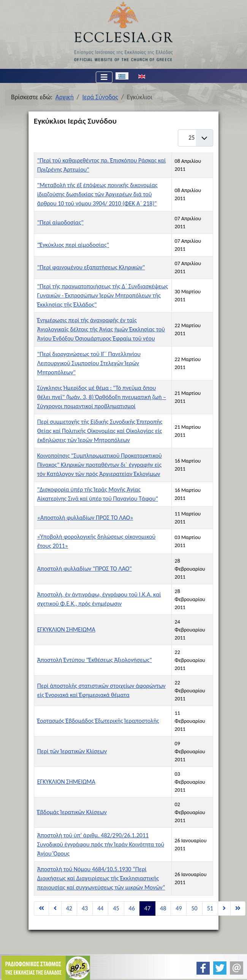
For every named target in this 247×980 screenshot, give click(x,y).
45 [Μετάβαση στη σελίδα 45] (116, 908)
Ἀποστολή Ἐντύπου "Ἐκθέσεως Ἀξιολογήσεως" (95, 660)
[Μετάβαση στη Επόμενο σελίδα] (224, 908)
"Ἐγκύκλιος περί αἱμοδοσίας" (73, 245)
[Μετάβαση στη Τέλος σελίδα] (238, 908)
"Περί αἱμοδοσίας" (60, 222)
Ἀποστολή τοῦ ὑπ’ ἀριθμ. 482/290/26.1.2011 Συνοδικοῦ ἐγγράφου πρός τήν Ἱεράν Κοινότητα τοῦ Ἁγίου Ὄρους (101, 844)
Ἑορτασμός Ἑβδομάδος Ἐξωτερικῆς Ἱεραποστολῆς (98, 721)
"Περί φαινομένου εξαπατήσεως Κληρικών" (91, 267)
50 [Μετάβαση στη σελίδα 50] (194, 908)
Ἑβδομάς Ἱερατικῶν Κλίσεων (72, 812)
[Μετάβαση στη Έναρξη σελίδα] (41, 908)
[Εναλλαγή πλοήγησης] (104, 77)
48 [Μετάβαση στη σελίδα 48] (163, 908)
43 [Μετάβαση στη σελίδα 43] (85, 908)
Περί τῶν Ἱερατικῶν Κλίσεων (72, 751)
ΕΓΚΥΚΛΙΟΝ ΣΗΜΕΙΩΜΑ (66, 629)
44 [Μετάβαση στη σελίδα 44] (100, 908)
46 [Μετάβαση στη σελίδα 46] (132, 908)
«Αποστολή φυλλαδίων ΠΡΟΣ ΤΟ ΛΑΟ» (85, 518)
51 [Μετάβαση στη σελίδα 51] (210, 908)
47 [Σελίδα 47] (147, 908)
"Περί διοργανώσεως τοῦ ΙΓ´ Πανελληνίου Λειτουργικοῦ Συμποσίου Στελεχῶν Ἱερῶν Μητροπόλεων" (89, 363)
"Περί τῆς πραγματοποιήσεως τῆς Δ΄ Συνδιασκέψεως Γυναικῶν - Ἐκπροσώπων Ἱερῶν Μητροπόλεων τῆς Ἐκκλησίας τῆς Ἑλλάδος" (103, 295)
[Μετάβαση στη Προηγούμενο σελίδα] (55, 908)
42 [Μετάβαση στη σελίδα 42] (69, 908)
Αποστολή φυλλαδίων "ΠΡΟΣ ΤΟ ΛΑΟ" (85, 569)
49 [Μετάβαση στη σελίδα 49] (179, 908)
